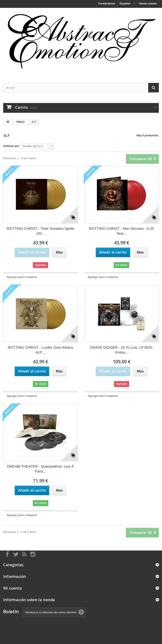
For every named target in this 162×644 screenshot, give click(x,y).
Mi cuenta (13, 588)
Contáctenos (107, 3)
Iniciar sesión (148, 3)
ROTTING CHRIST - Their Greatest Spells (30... (40, 231)
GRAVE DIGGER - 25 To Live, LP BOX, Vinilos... (121, 350)
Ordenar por (11, 146)
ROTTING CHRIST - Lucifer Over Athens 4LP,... (40, 350)
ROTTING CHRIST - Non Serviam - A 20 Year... (121, 231)
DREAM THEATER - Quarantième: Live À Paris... (41, 469)
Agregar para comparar (22, 277)
